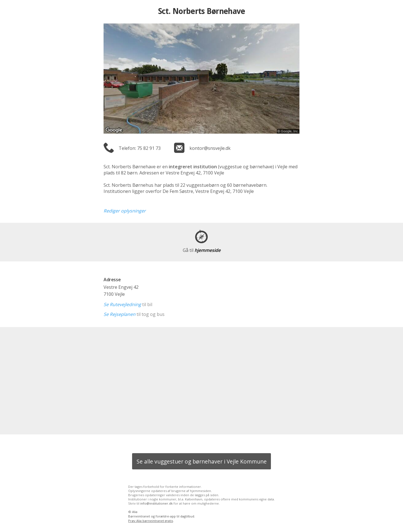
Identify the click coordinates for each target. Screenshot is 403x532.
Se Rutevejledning (122, 304)
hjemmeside (202, 250)
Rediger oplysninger (125, 211)
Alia (135, 512)
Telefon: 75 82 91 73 (140, 148)
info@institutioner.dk (156, 503)
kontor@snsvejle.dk (210, 148)
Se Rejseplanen (120, 314)
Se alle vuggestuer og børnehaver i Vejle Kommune (202, 461)
